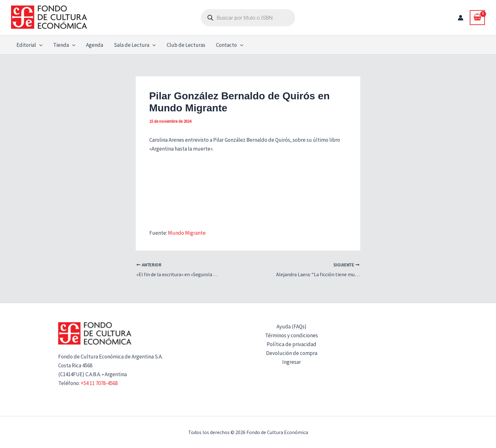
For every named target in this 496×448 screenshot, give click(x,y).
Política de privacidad (291, 344)
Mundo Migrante (187, 233)
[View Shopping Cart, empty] (477, 17)
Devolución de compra (292, 353)
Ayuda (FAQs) (291, 327)
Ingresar (291, 362)
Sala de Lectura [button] (135, 45)
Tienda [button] (64, 45)
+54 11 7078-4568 (99, 383)
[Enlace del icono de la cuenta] (461, 18)
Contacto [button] (230, 45)
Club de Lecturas (186, 45)
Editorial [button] (29, 45)
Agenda (95, 45)
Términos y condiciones (291, 335)
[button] (39, 45)
